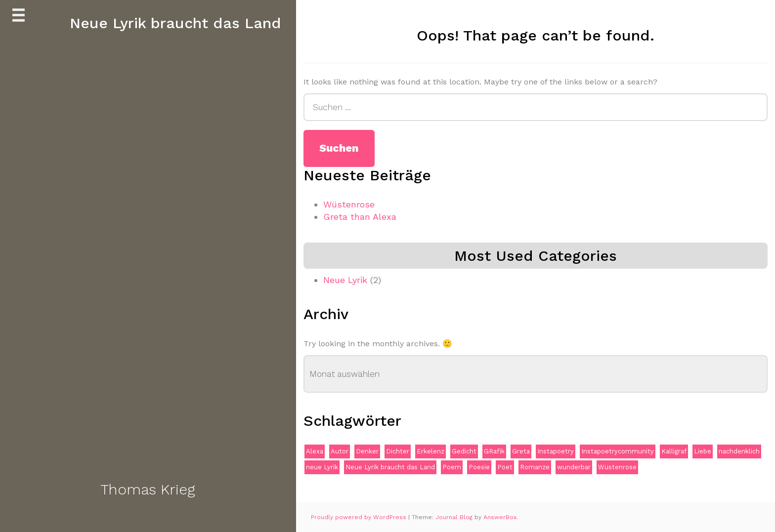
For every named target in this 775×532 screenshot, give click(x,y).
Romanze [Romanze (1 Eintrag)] (535, 467)
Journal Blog (455, 517)
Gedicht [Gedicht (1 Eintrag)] (464, 451)
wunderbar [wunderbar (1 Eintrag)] (574, 467)
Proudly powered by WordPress (360, 517)
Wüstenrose (349, 204)
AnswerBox (500, 517)
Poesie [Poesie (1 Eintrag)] (479, 467)
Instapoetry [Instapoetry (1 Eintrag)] (556, 451)
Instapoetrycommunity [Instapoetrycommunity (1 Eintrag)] (618, 451)
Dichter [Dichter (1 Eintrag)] (398, 451)
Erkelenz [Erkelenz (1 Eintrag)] (431, 451)
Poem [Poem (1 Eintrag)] (452, 467)
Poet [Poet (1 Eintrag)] (505, 467)
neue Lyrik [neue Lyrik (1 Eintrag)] (322, 467)
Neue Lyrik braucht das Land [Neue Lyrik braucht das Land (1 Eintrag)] (390, 467)
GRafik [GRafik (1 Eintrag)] (494, 451)
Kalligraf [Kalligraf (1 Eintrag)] (674, 451)
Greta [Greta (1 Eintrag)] (521, 451)
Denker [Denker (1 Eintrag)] (367, 451)
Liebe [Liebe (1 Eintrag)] (703, 451)
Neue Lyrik (345, 280)
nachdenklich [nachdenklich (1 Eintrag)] (739, 451)
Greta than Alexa (360, 217)
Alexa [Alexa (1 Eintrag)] (315, 451)
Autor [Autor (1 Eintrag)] (340, 451)
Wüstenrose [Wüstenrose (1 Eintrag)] (617, 467)
